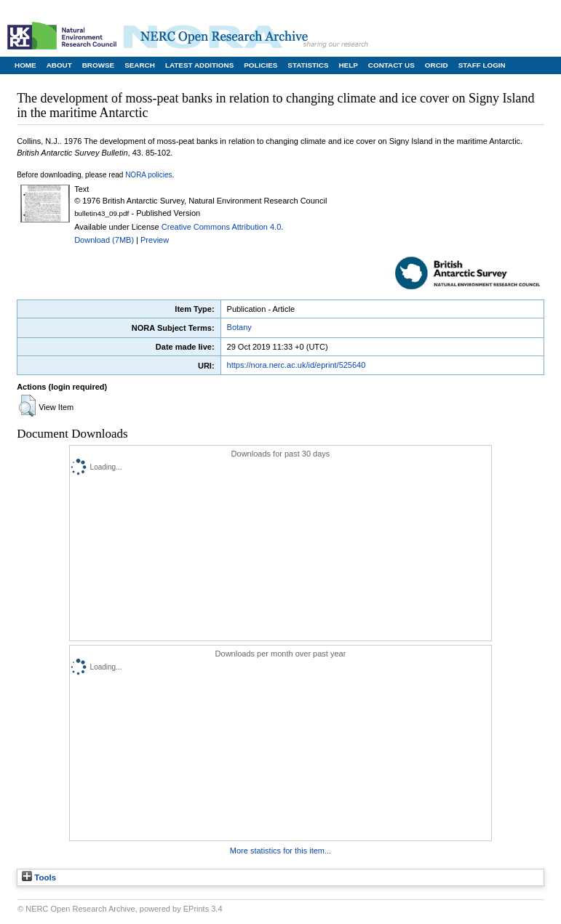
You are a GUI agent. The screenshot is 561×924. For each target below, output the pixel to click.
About (59, 65)
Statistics (308, 65)
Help (348, 65)
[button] (27, 406)
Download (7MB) (104, 240)
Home (25, 65)
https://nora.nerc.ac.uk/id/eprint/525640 (297, 365)
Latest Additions (199, 65)
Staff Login (482, 65)
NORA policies (148, 175)
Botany (239, 327)
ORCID (437, 65)
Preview (155, 240)
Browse (98, 65)
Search (140, 65)
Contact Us (391, 65)
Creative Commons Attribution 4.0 (221, 227)
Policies (260, 65)
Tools (39, 877)
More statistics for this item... (280, 851)
